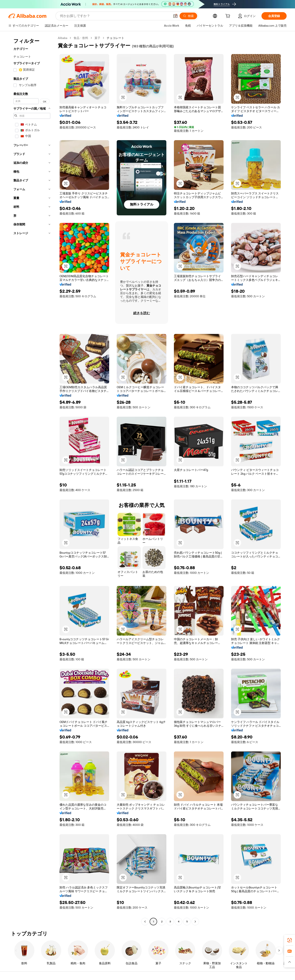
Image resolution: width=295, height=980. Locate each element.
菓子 (97, 38)
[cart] (229, 17)
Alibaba (63, 38)
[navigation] (32, 480)
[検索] (188, 16)
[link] (290, 940)
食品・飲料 (81, 38)
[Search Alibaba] (115, 16)
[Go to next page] (195, 922)
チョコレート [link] (115, 38)
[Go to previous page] (145, 922)
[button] (175, 16)
